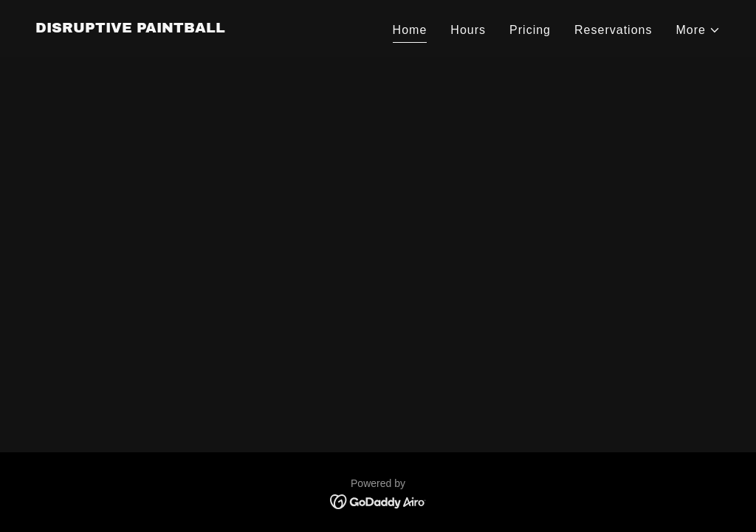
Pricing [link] (530, 30)
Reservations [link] (613, 30)
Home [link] (410, 30)
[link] (130, 28)
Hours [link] (468, 30)
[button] (699, 30)
